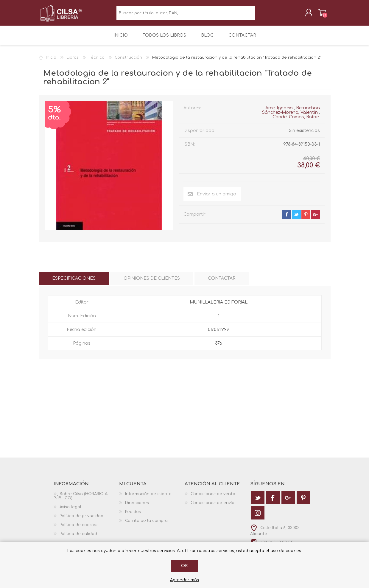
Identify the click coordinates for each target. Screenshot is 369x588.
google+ (315, 218)
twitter (296, 218)
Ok (184, 566)
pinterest (306, 218)
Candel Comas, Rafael (296, 121)
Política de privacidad (81, 520)
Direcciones (137, 507)
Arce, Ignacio (279, 112)
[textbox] (186, 15)
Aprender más (184, 580)
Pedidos (133, 516)
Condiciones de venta (213, 498)
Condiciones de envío (212, 507)
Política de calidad (78, 538)
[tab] (74, 283)
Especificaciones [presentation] (74, 283)
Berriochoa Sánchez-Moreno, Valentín (291, 114)
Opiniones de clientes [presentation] (152, 283)
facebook (287, 218)
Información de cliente (148, 498)
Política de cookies (78, 529)
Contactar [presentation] (222, 283)
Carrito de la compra (316, 15)
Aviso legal (70, 511)
